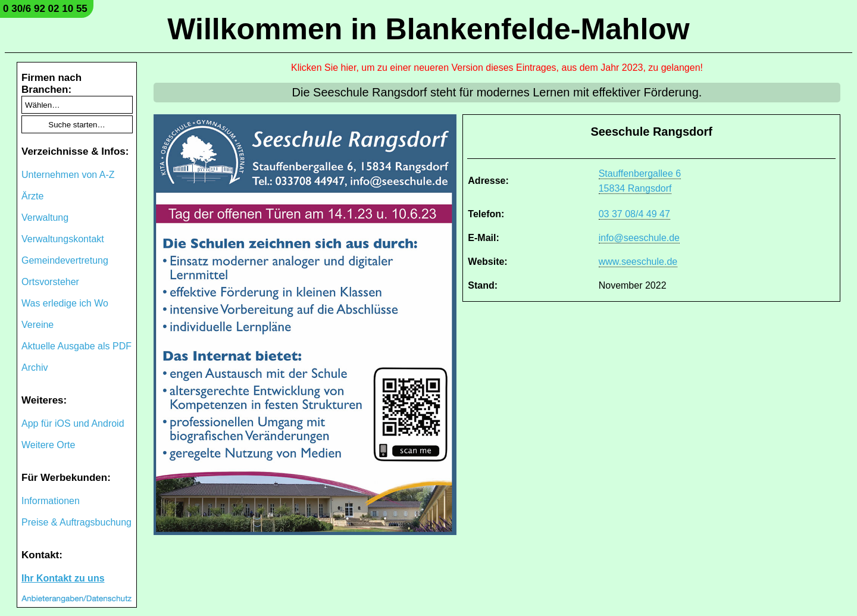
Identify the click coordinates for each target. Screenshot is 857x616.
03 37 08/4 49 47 (634, 214)
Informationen (51, 501)
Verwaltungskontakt (63, 239)
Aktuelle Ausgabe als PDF (76, 346)
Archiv (35, 368)
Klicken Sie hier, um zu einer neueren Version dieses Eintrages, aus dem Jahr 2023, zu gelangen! (497, 68)
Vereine (37, 325)
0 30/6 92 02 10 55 (45, 9)
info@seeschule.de (639, 238)
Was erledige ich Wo (65, 303)
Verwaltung (45, 218)
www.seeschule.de (638, 262)
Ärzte (32, 196)
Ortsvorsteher (50, 282)
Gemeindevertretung (65, 260)
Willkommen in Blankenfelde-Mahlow (428, 29)
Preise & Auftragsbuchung (76, 522)
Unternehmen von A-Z (68, 175)
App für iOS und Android (73, 423)
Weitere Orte (48, 445)
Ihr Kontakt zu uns (63, 578)
